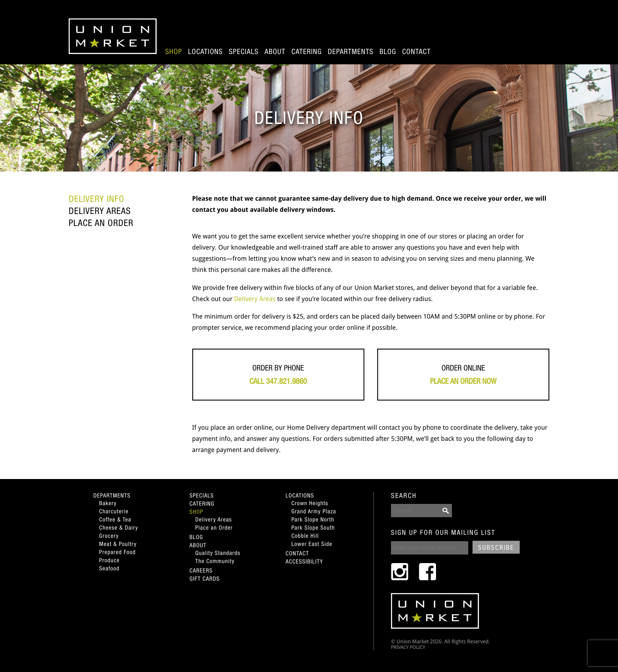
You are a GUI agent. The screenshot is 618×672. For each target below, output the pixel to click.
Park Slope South (313, 527)
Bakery (108, 503)
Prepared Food (117, 552)
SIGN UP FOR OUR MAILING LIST (443, 533)
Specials (244, 51)
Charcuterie (114, 511)
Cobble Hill (305, 536)
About (275, 51)
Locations (205, 51)
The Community (215, 561)
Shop (174, 51)
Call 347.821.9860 (278, 381)
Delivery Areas (100, 211)
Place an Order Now (463, 381)
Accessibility (304, 561)
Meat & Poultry (118, 544)
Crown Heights (310, 503)
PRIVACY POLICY (408, 647)
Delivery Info (97, 199)
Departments (351, 51)
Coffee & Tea (115, 519)
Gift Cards (205, 579)
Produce (109, 560)
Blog (388, 51)
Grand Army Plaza (314, 511)
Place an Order (101, 223)
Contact (417, 51)
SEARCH (404, 496)
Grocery (109, 536)
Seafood (109, 568)
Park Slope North (313, 519)
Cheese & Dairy (119, 527)
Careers (201, 570)
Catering (307, 51)
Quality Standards (218, 553)
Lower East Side (312, 544)
